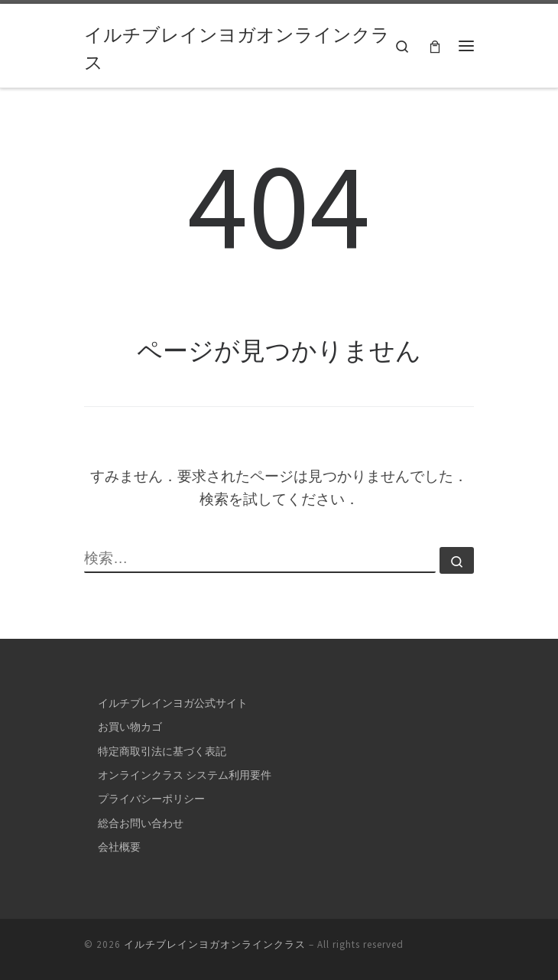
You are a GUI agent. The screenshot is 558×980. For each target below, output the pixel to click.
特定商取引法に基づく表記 (162, 751)
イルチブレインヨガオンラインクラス (215, 944)
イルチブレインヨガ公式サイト (173, 703)
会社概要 (119, 847)
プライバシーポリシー (151, 799)
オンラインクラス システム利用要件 (185, 775)
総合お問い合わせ (141, 823)
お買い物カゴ (130, 727)
